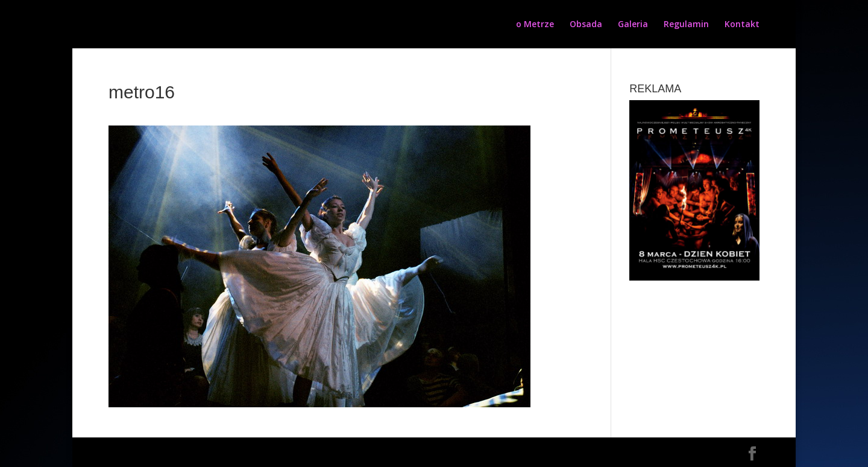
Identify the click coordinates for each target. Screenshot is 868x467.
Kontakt (742, 25)
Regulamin (686, 25)
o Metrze (535, 25)
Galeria (633, 25)
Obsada (586, 25)
